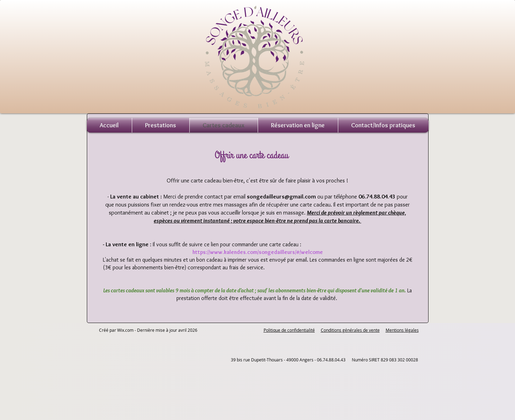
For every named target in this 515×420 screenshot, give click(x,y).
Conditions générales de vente (350, 330)
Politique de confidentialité (289, 330)
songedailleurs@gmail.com (281, 196)
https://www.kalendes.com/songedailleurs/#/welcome (258, 252)
